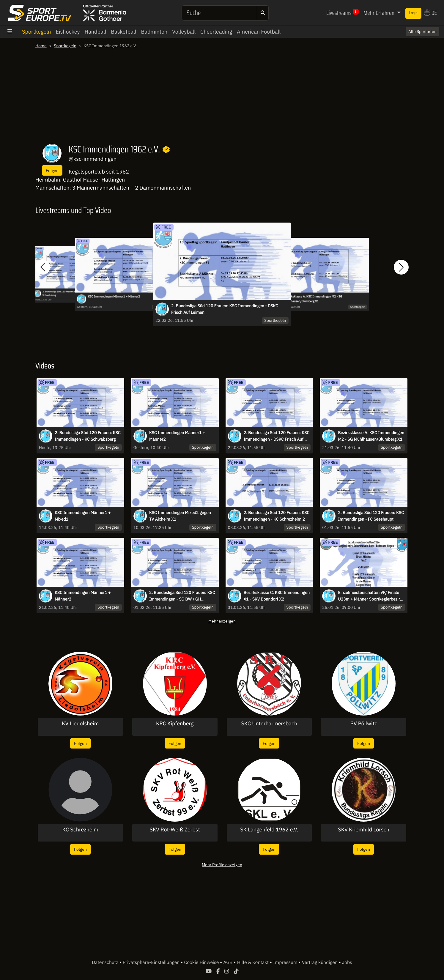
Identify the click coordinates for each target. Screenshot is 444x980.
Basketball (123, 32)
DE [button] (430, 13)
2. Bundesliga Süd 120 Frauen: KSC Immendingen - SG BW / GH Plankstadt (182, 596)
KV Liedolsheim (80, 724)
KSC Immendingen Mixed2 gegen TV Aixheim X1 (180, 516)
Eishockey (68, 32)
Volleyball (184, 32)
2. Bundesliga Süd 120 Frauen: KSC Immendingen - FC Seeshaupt (371, 516)
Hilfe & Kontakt (254, 962)
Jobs (347, 962)
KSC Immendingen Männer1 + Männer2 (114, 297)
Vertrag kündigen (320, 962)
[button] (43, 267)
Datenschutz (106, 962)
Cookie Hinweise (202, 962)
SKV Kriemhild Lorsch (364, 830)
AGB (228, 962)
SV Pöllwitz (364, 724)
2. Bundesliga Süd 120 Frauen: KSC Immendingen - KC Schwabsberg (88, 436)
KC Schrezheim (80, 830)
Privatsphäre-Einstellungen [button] (152, 962)
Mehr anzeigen (222, 621)
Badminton (154, 32)
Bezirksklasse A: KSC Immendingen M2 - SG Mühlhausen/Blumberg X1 (313, 299)
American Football (259, 32)
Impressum (286, 962)
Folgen (52, 170)
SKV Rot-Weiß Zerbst (175, 830)
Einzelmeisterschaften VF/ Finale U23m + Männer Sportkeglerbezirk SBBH (370, 596)
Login (413, 13)
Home (41, 46)
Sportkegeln (36, 32)
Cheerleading (216, 32)
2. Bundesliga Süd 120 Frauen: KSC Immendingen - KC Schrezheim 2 (277, 516)
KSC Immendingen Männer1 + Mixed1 (83, 516)
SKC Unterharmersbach (269, 724)
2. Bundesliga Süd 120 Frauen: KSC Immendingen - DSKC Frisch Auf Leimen (225, 309)
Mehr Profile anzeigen (222, 865)
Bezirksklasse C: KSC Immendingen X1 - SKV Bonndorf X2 (277, 596)
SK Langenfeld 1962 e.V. (269, 830)
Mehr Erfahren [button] (380, 13)
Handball (96, 32)
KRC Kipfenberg (175, 724)
